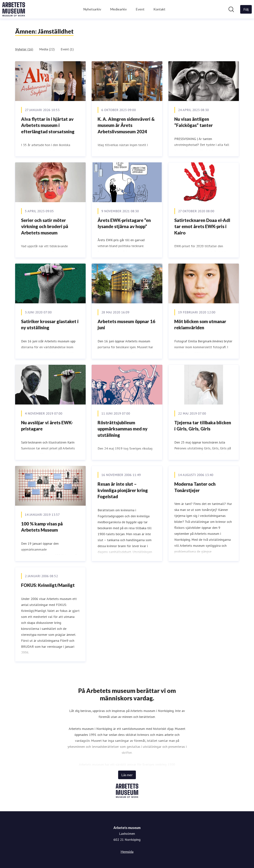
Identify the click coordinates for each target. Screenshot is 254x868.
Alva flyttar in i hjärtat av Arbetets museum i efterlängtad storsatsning (48, 125)
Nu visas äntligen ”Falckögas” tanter (194, 122)
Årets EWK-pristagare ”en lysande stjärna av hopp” (124, 223)
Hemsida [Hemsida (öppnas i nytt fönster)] (127, 852)
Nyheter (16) (24, 49)
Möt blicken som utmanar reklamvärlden (200, 325)
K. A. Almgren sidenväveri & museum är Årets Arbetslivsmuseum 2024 (126, 125)
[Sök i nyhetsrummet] (231, 9)
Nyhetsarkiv (92, 9)
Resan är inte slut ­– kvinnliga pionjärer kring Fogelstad (123, 490)
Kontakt (159, 9)
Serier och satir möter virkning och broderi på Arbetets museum (45, 226)
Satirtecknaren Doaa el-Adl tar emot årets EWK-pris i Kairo (202, 226)
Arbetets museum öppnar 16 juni (126, 325)
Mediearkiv (118, 9)
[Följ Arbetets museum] (246, 9)
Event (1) (67, 49)
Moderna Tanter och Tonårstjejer (195, 487)
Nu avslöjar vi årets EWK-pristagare (47, 426)
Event (140, 9)
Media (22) (47, 49)
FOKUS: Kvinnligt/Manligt (48, 585)
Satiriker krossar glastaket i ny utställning (50, 325)
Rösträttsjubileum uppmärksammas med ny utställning (123, 429)
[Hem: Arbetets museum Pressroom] (14, 9)
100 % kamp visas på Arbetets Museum (42, 527)
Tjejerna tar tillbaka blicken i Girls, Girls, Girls (203, 426)
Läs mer (127, 775)
